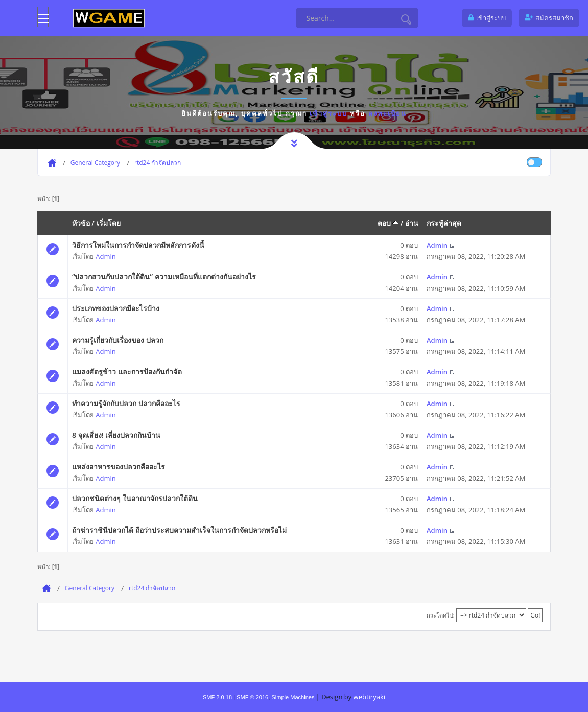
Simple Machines (293, 697)
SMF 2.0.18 (217, 697)
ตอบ (388, 223)
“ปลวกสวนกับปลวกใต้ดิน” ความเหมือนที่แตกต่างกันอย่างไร (164, 277)
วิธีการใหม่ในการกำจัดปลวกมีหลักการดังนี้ (138, 245)
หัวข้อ (81, 223)
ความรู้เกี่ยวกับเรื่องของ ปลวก (118, 340)
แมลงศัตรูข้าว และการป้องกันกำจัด (127, 372)
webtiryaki (369, 697)
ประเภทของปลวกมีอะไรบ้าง (116, 308)
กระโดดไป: (441, 615)
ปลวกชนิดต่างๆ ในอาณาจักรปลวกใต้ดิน (135, 498)
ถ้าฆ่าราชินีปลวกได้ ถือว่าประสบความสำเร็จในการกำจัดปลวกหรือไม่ (179, 530)
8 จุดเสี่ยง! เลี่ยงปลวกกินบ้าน (116, 435)
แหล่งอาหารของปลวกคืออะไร (119, 467)
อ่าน (412, 223)
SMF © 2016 (252, 697)
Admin (105, 256)
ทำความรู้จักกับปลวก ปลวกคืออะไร (126, 403)
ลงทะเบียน (387, 113)
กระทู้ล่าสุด (444, 223)
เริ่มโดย (109, 223)
